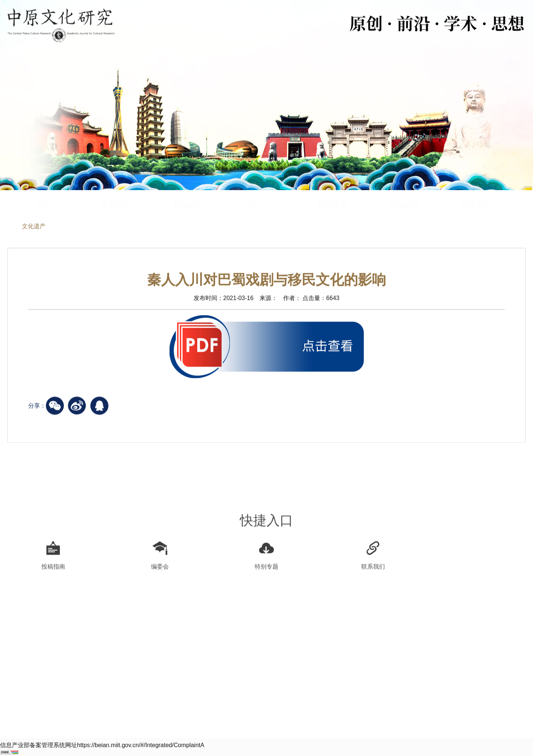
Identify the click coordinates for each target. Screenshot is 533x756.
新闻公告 (188, 191)
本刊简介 (116, 191)
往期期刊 (405, 191)
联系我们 (477, 191)
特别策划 (332, 191)
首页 (44, 191)
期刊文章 (260, 191)
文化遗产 (34, 227)
